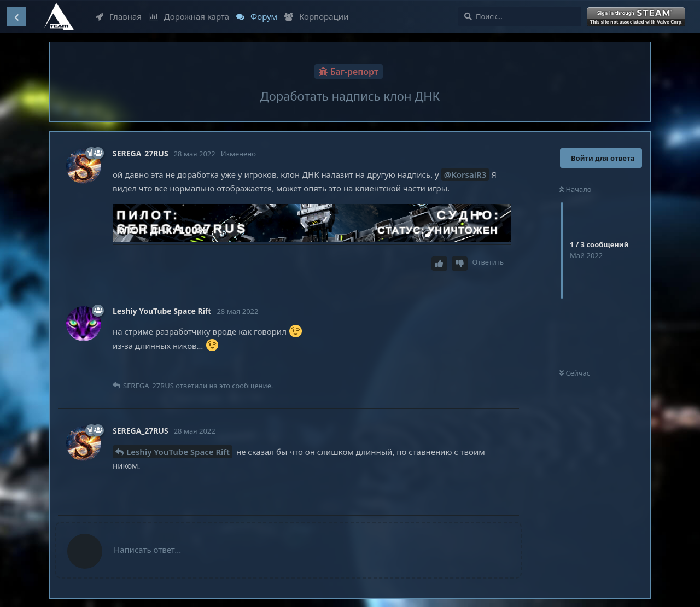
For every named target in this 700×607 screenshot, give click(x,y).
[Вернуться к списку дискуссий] (16, 16)
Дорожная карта (189, 16)
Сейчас (575, 373)
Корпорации (316, 16)
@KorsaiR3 (465, 174)
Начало (576, 189)
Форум (257, 16)
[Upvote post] (440, 264)
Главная (119, 16)
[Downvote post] (460, 264)
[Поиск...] (520, 16)
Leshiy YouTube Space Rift (178, 452)
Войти (637, 17)
